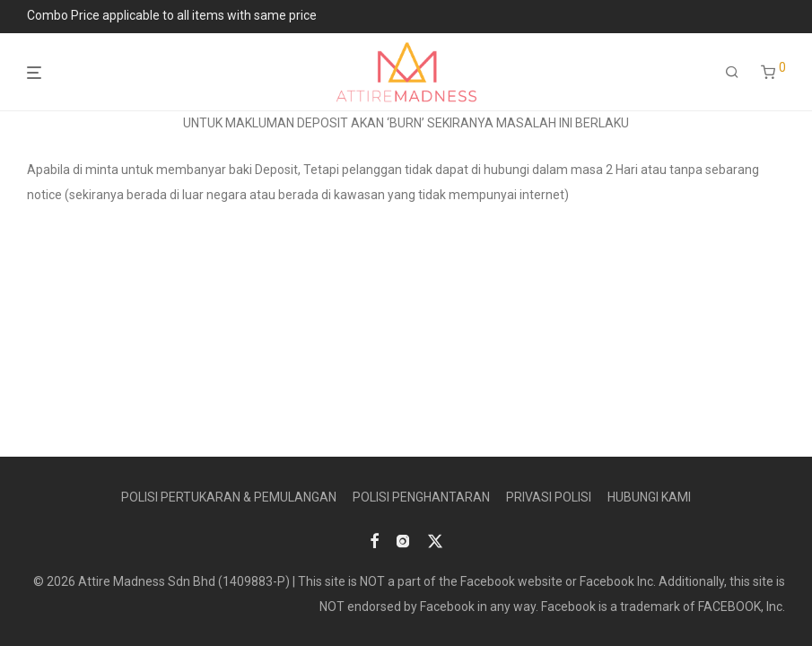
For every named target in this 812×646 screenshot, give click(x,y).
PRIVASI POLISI (549, 497)
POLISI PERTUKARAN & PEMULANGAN (229, 497)
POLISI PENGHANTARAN (421, 497)
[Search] (732, 73)
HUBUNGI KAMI (649, 497)
